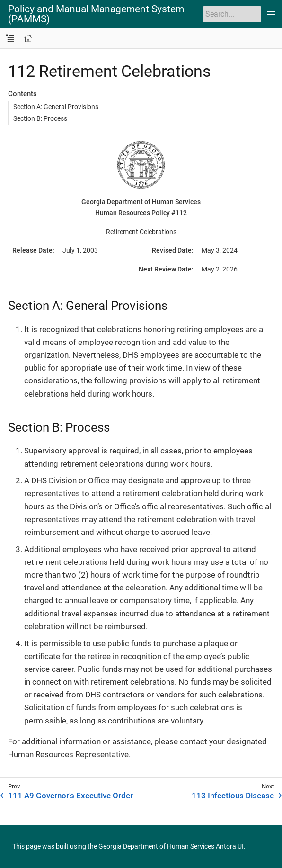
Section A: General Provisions (56, 107)
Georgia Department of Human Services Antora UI (171, 846)
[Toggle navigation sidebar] (10, 39)
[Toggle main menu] (272, 14)
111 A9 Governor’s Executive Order (70, 796)
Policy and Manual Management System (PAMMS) (96, 14)
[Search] (232, 14)
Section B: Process (40, 118)
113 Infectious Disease (233, 796)
